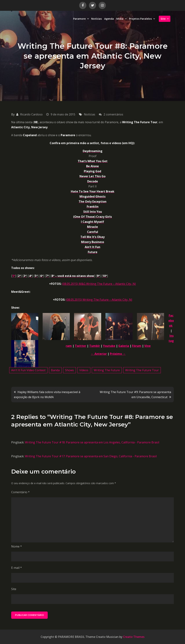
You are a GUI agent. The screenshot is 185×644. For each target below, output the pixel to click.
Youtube (109, 346)
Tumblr (95, 346)
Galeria (124, 346)
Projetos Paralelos (140, 19)
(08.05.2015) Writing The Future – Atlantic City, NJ (99, 300)
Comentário (20, 492)
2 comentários (113, 114)
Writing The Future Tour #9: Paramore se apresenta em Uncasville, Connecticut (135, 395)
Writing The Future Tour (142, 370)
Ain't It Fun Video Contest (28, 370)
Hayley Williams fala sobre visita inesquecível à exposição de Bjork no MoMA (47, 395)
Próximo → (118, 354)
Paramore (79, 19)
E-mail (17, 568)
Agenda (109, 19)
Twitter (80, 346)
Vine (148, 346)
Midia (120, 19)
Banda (55, 370)
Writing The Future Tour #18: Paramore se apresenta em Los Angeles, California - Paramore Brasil (92, 442)
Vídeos (84, 370)
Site (163, 19)
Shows (69, 370)
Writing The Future (107, 370)
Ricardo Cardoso (31, 114)
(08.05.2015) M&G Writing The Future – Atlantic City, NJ (99, 284)
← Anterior (99, 354)
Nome (17, 546)
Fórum (137, 346)
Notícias (96, 19)
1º (14, 276)
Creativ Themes (134, 637)
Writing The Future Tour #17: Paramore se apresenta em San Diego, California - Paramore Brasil (91, 456)
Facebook (171, 321)
